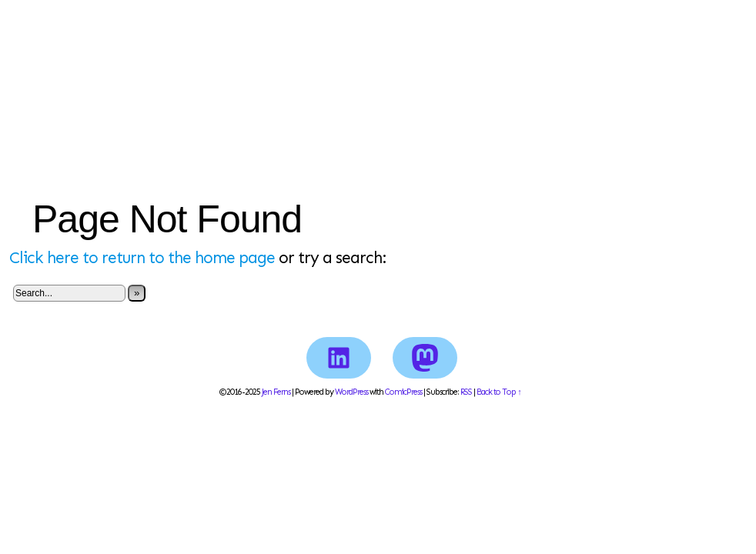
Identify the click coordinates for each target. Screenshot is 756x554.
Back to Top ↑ (499, 392)
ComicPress (403, 392)
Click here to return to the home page (142, 258)
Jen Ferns (378, 65)
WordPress (351, 392)
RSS (466, 392)
